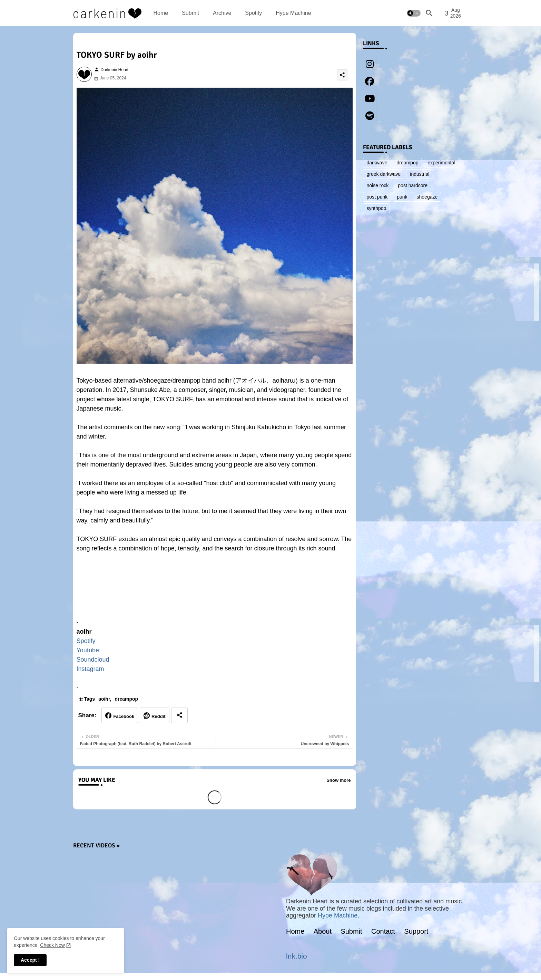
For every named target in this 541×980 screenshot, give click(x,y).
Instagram (90, 669)
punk (402, 197)
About (323, 931)
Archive (222, 13)
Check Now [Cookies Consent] (52, 945)
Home (161, 13)
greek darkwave (384, 174)
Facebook (124, 716)
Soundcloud (93, 660)
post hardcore (413, 185)
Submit (190, 13)
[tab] (161, 13)
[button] (414, 13)
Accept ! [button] (30, 960)
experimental (441, 163)
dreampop (127, 699)
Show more (338, 780)
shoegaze (427, 197)
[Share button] (179, 715)
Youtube (88, 650)
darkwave (377, 163)
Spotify (253, 13)
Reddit (158, 716)
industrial (420, 174)
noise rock (378, 185)
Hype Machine (293, 13)
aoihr (104, 699)
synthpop (377, 208)
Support (416, 931)
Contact (383, 931)
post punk (377, 197)
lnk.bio (297, 956)
